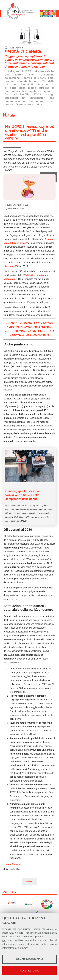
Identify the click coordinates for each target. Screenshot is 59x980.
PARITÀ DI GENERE (23, 52)
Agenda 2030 (11, 266)
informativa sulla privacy (15, 948)
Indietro (30, 881)
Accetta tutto (30, 971)
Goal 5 (20, 48)
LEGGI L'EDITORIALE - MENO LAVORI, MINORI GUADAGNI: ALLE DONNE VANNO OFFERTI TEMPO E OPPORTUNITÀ (29, 329)
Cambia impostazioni (29, 959)
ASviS (11, 48)
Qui (4, 940)
